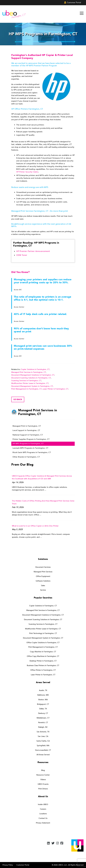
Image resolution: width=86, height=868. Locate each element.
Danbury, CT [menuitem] (43, 713)
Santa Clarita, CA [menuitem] (43, 741)
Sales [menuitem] (43, 586)
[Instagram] (57, 843)
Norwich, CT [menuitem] (43, 723)
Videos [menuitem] (43, 780)
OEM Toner (22, 255)
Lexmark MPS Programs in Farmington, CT (30, 448)
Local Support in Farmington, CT (26, 430)
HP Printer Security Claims (27, 172)
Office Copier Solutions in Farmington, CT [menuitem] (43, 643)
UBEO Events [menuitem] (43, 784)
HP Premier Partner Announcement (33, 251)
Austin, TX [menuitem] (43, 690)
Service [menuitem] (43, 590)
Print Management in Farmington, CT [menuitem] (43, 647)
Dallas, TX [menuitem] (43, 709)
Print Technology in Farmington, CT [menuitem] (43, 633)
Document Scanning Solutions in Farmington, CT (31, 378)
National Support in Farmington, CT (28, 435)
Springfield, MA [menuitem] (43, 746)
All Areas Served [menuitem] (43, 755)
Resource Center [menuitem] (43, 775)
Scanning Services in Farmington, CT (26, 381)
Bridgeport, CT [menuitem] (43, 704)
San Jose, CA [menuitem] (43, 736)
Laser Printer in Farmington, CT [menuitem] (43, 675)
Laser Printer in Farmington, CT (55, 389)
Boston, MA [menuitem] (43, 700)
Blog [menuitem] (43, 770)
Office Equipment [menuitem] (43, 576)
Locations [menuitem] (43, 814)
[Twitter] (53, 843)
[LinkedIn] (48, 843)
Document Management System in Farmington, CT (32, 386)
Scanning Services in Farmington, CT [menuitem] (43, 624)
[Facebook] (62, 843)
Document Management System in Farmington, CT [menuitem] (43, 638)
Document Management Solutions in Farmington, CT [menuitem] (43, 615)
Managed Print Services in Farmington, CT (29, 372)
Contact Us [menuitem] (43, 818)
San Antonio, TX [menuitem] (43, 732)
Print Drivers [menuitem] (43, 789)
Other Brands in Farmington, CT (26, 457)
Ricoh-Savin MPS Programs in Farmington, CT (32, 452)
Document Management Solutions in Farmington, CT (33, 375)
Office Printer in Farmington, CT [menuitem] (43, 670)
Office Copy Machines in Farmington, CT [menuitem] (43, 656)
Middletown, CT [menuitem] (43, 718)
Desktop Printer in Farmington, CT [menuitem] (43, 661)
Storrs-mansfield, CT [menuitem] (43, 750)
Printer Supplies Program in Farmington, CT (31, 439)
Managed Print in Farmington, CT (27, 426)
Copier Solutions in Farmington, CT (35, 369)
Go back (18, 399)
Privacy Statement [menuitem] (43, 823)
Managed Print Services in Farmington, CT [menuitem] (43, 610)
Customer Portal (23, 865)
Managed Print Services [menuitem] (43, 572)
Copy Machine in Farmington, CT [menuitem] (43, 652)
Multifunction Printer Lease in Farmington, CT (30, 383)
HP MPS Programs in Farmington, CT (28, 444)
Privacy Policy (8, 865)
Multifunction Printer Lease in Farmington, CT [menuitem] (43, 629)
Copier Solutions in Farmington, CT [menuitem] (43, 606)
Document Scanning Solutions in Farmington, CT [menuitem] (43, 620)
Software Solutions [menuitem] (43, 581)
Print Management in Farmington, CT (27, 389)
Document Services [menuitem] (43, 567)
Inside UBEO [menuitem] (43, 804)
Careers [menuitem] (43, 809)
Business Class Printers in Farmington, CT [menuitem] (43, 665)
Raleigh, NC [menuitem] (43, 727)
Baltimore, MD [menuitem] (43, 695)
